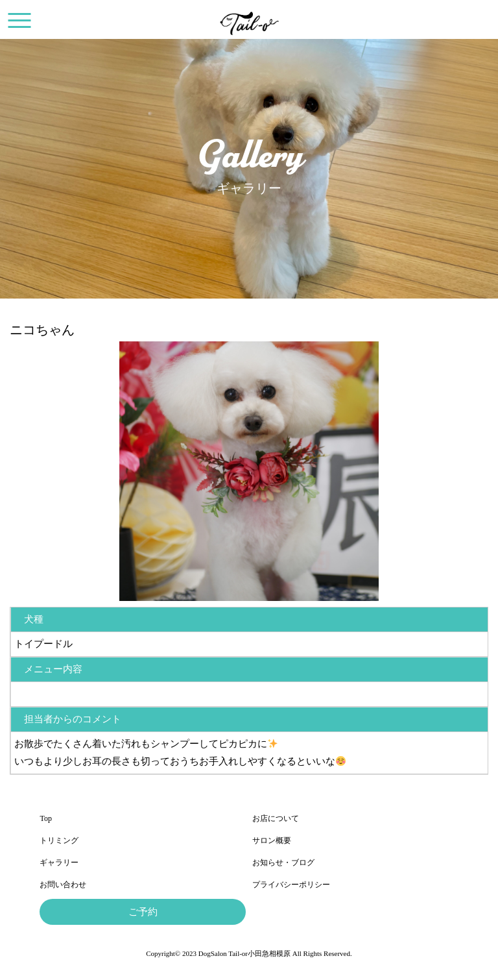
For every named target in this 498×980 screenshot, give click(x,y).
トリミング (59, 840)
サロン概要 (272, 840)
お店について (276, 818)
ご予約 (143, 912)
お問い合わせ (63, 885)
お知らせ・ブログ (283, 863)
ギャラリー (59, 863)
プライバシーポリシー (291, 885)
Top (46, 818)
